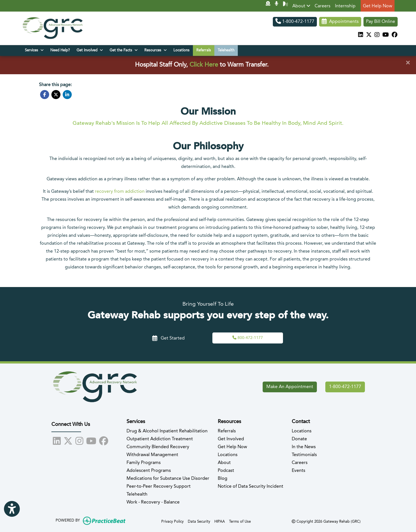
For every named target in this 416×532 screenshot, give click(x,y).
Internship (345, 6)
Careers (323, 6)
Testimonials (304, 455)
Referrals (204, 50)
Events (299, 471)
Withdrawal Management (152, 455)
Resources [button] (155, 50)
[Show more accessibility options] (12, 509)
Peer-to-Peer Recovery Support (159, 487)
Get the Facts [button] (124, 50)
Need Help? (60, 50)
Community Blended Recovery (158, 447)
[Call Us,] (248, 338)
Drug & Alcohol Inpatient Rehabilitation (167, 431)
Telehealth (226, 50)
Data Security (199, 521)
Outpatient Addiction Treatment (160, 439)
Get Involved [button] (90, 50)
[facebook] (395, 35)
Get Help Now (378, 6)
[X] (369, 35)
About (301, 6)
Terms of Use (240, 521)
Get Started (168, 338)
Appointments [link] (340, 22)
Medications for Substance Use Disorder (168, 479)
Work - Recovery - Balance (153, 502)
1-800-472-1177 (295, 22)
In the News (304, 447)
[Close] (408, 63)
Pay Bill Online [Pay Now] (381, 22)
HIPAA (220, 521)
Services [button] (34, 50)
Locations (181, 50)
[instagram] (377, 35)
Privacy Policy (172, 521)
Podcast (226, 471)
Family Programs (144, 463)
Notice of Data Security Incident (251, 487)
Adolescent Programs (149, 471)
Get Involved (231, 439)
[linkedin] (361, 35)
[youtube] (386, 35)
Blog (223, 479)
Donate (299, 439)
